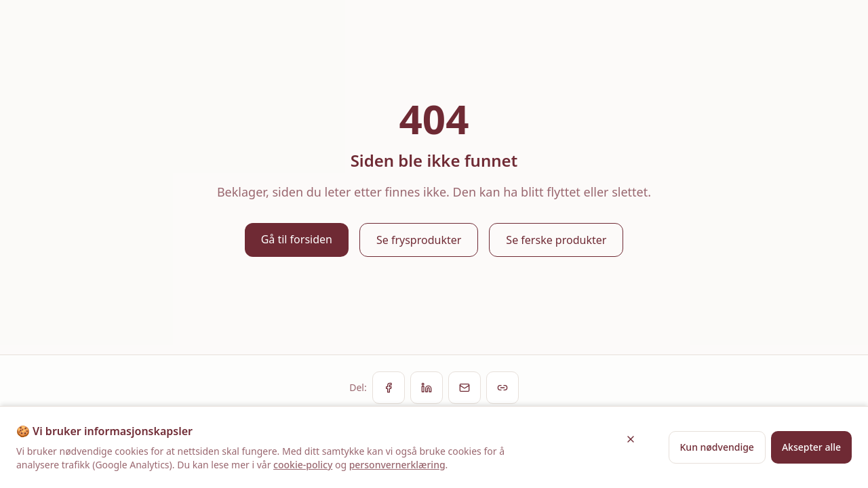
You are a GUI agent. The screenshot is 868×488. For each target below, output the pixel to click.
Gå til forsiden (297, 239)
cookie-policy (303, 465)
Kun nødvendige (717, 447)
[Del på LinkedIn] (427, 388)
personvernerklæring (397, 465)
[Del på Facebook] (389, 388)
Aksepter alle (811, 447)
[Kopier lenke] (502, 388)
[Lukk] (631, 439)
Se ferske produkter (556, 240)
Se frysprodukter (419, 240)
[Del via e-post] (465, 388)
